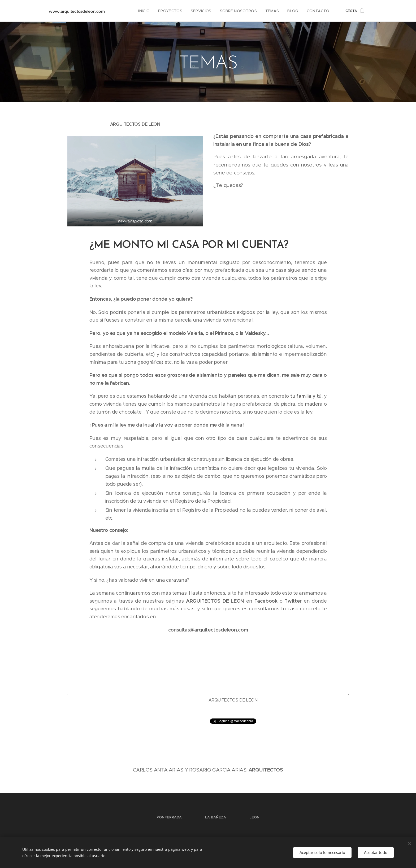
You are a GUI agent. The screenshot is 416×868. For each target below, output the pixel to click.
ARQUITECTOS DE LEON (233, 700)
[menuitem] (155, 11)
